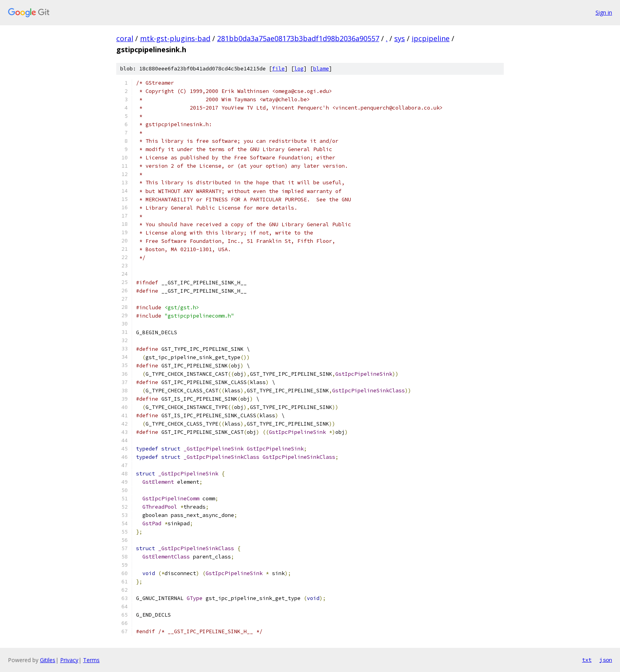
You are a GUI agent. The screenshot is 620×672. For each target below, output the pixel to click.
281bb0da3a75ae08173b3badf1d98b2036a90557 (298, 38)
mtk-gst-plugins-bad (175, 38)
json (606, 660)
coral (125, 38)
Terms (91, 660)
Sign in (604, 12)
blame (321, 69)
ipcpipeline (431, 38)
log (299, 69)
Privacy (69, 660)
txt (587, 660)
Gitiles (48, 660)
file (278, 69)
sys (400, 38)
